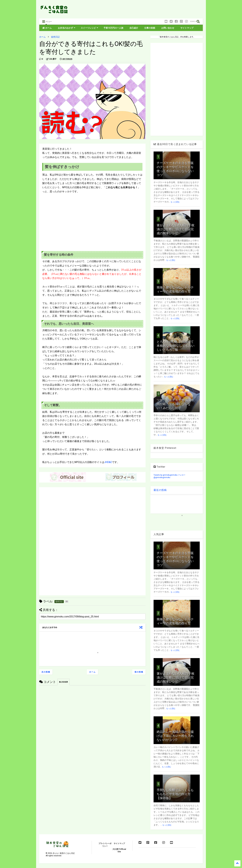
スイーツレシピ (89, 28)
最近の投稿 (160, 490)
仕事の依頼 (150, 28)
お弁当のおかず (67, 28)
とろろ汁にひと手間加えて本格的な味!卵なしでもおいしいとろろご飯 (176, 346)
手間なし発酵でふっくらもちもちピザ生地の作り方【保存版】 (175, 794)
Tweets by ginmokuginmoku (166, 475)
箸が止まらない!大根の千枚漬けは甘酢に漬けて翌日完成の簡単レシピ (176, 229)
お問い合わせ (168, 28)
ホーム (47, 28)
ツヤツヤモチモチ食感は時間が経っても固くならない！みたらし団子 (175, 404)
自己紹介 (134, 28)
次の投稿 (46, 672)
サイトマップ (187, 28)
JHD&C (108, 462)
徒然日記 (55, 37)
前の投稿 (139, 672)
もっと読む (175, 202)
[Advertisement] (147, 10)
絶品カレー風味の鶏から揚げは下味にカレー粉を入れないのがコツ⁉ (175, 736)
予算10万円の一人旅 (113, 28)
